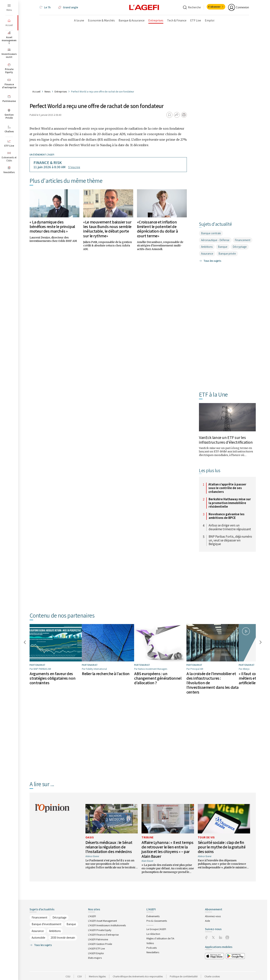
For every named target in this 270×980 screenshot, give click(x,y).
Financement (243, 240)
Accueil (36, 92)
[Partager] (177, 115)
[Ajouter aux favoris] (169, 115)
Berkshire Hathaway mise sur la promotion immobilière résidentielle (230, 503)
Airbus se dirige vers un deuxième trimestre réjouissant (230, 527)
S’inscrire (74, 167)
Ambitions (207, 247)
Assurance (207, 254)
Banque (223, 247)
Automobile (38, 934)
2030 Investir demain (63, 934)
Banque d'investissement (46, 920)
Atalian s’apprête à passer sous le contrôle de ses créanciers (227, 488)
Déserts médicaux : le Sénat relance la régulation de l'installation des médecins (109, 843)
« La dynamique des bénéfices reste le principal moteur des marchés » (52, 226)
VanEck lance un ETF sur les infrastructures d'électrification (226, 440)
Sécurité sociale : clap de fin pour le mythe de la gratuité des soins (222, 843)
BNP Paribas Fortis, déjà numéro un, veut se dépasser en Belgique (230, 540)
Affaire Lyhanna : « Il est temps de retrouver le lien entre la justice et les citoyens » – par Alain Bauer (167, 846)
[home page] (144, 7)
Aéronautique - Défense (215, 240)
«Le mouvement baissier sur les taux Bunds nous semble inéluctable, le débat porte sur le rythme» (107, 229)
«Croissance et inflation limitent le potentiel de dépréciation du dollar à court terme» (157, 229)
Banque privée (227, 254)
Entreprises (61, 92)
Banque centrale (211, 233)
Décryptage (240, 247)
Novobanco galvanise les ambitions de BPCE (227, 516)
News (47, 92)
